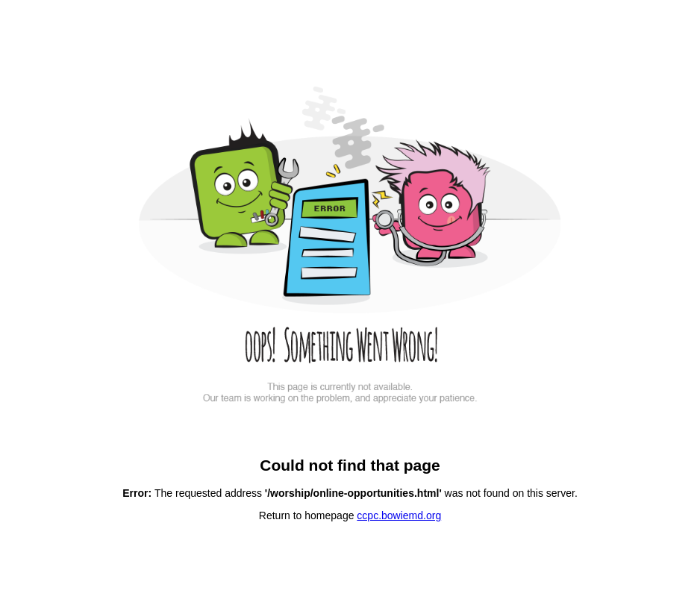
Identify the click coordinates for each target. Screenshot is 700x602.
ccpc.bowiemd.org (399, 515)
